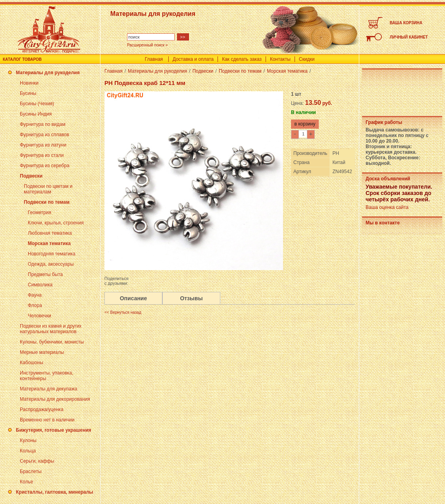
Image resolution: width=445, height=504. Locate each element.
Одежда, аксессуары (51, 264)
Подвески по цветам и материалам (48, 189)
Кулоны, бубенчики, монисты (52, 342)
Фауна (35, 295)
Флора (35, 305)
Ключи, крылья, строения (56, 223)
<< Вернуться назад (123, 312)
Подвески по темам (47, 202)
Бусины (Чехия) (37, 104)
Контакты (280, 59)
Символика (40, 285)
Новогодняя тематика (52, 254)
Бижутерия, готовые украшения (54, 430)
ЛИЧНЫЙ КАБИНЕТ (409, 37)
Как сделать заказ (242, 59)
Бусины (28, 93)
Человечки (39, 316)
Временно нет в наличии (47, 420)
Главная (154, 59)
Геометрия (39, 212)
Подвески (31, 176)
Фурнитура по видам (43, 124)
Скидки (307, 59)
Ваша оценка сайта (387, 207)
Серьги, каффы (37, 461)
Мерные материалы (42, 352)
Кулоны (28, 440)
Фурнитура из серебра (45, 166)
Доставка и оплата (193, 59)
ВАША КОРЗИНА (406, 23)
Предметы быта (45, 274)
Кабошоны (32, 363)
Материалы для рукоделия (48, 73)
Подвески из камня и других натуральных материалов (51, 329)
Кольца (28, 451)
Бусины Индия (36, 114)
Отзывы (191, 298)
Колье (26, 482)
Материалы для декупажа (48, 389)
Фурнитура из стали (42, 155)
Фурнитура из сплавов (44, 135)
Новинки (29, 83)
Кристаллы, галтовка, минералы (55, 492)
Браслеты (31, 471)
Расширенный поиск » (147, 45)
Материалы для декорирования (55, 399)
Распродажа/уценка (42, 409)
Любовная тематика (50, 233)
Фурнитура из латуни (43, 145)
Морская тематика (49, 243)
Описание (134, 298)
